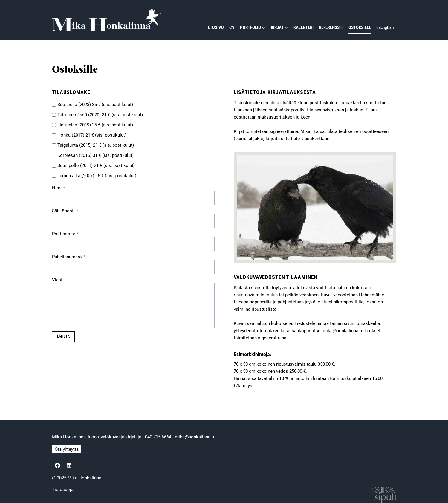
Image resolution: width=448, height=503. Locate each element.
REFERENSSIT (331, 27)
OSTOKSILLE (360, 27)
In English (385, 27)
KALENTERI (303, 27)
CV (232, 27)
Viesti (58, 280)
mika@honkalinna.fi (342, 331)
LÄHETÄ (63, 336)
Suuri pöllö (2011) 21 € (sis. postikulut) (96, 165)
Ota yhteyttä (67, 449)
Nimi (58, 188)
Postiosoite (65, 234)
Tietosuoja (63, 490)
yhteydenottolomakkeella (259, 331)
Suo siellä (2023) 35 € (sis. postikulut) (95, 105)
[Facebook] (57, 465)
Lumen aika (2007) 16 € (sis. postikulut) (97, 176)
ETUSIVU (216, 27)
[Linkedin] (69, 465)
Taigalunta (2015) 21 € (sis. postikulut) (96, 145)
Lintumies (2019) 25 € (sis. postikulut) (95, 125)
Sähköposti (65, 211)
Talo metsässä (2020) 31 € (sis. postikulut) (100, 115)
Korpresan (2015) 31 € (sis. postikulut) (95, 155)
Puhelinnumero (69, 257)
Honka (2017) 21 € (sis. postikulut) (92, 135)
